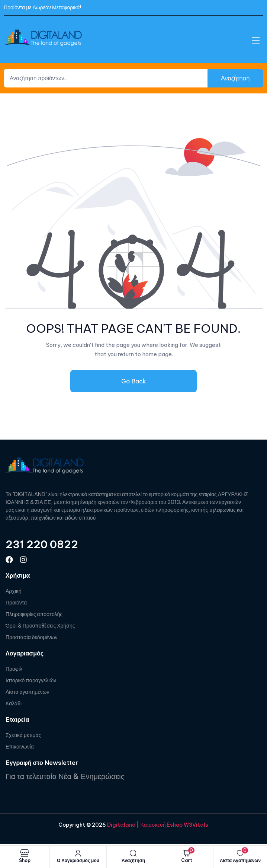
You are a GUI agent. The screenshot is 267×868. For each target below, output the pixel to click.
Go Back (134, 381)
